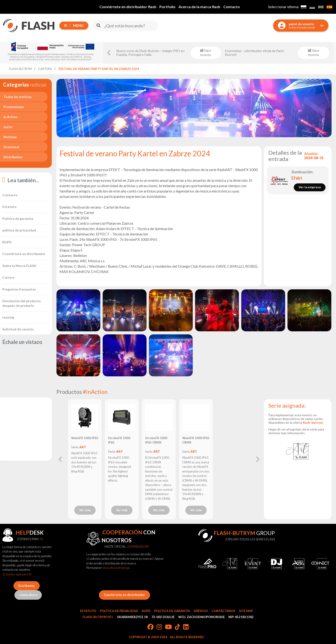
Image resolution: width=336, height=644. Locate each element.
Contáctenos (223, 611)
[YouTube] (168, 627)
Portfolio (167, 7)
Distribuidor (13, 157)
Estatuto (9, 207)
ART (83, 447)
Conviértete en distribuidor (24, 254)
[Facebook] (150, 627)
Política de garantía (18, 219)
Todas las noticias (18, 97)
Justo (8, 127)
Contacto (232, 7)
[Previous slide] (61, 459)
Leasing (8, 317)
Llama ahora (28, 595)
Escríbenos (27, 586)
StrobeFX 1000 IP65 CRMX (156, 440)
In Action (10, 117)
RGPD (7, 242)
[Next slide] (257, 459)
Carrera (8, 277)
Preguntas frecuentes (19, 289)
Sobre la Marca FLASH (19, 266)
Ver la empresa (310, 187)
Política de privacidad (119, 611)
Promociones (14, 107)
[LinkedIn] (186, 627)
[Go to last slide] (109, 53)
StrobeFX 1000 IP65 (119, 440)
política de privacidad (19, 230)
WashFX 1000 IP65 (85, 438)
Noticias (10, 137)
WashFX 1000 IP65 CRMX (196, 440)
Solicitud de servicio (18, 329)
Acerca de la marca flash (199, 7)
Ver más (85, 510)
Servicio (201, 611)
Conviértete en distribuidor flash (128, 7)
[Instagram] (159, 627)
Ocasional (11, 147)
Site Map (246, 611)
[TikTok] (177, 627)
